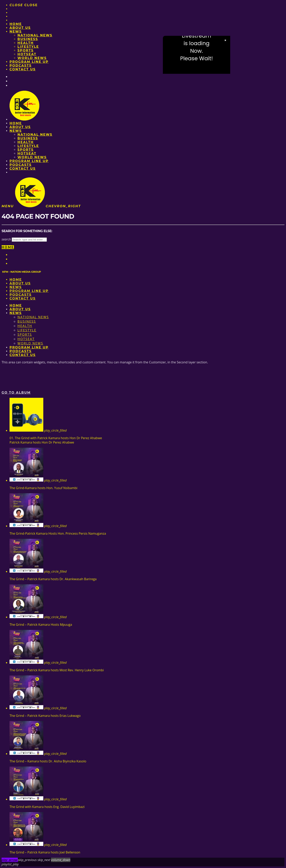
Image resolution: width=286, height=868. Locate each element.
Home (16, 24)
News (16, 32)
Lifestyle (28, 47)
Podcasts (21, 66)
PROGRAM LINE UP (29, 62)
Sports (26, 50)
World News (32, 58)
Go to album (16, 393)
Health (26, 43)
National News (35, 35)
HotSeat (27, 54)
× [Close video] (226, 40)
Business (28, 39)
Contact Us (23, 69)
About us (20, 28)
